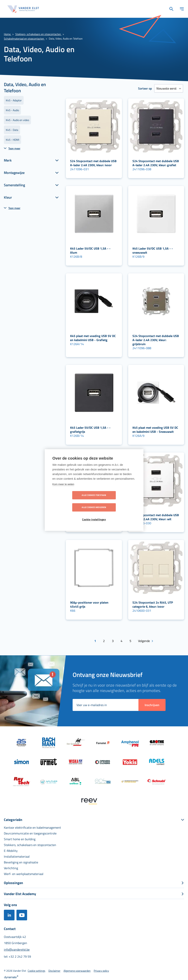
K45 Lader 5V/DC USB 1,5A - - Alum (90, 250)
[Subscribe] (152, 704)
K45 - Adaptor (14, 100)
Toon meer (14, 148)
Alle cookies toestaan (72, 501)
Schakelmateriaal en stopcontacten (24, 39)
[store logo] (23, 9)
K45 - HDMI (12, 140)
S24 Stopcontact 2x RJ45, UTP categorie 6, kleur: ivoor (153, 604)
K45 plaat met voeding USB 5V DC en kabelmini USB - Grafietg (93, 338)
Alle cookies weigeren (116, 501)
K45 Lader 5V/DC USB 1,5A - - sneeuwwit (153, 250)
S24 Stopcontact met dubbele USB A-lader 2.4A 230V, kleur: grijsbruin (156, 340)
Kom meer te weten (63, 490)
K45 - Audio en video (17, 120)
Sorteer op (145, 88)
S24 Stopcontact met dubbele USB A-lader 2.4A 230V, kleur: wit (156, 517)
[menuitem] (32, 827)
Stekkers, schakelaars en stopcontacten (38, 34)
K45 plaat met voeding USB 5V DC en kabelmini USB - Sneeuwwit (155, 430)
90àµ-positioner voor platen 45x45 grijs (89, 604)
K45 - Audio (12, 110)
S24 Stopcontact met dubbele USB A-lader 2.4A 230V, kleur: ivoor (93, 163)
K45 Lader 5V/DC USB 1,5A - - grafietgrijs (90, 430)
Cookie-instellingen (94, 513)
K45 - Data (12, 130)
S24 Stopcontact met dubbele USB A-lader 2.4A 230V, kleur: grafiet (156, 163)
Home (8, 34)
